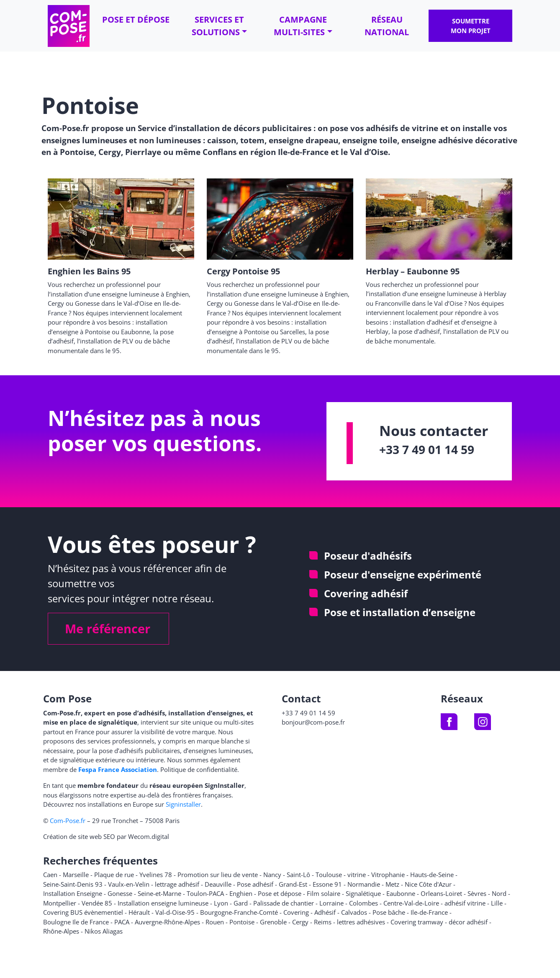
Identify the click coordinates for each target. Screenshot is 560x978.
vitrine (357, 875)
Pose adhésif (255, 884)
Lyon (221, 903)
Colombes (363, 903)
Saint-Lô (298, 875)
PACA (122, 922)
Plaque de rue (114, 875)
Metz (392, 884)
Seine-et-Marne (159, 893)
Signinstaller (183, 804)
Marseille (76, 875)
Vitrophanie (388, 875)
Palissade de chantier (284, 903)
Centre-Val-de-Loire (411, 903)
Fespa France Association (118, 769)
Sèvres (477, 893)
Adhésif (325, 912)
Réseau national (387, 26)
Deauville (218, 884)
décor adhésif (468, 922)
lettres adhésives (361, 922)
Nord (499, 893)
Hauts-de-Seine (432, 875)
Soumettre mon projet (471, 26)
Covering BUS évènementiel (83, 912)
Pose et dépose (136, 19)
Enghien (241, 893)
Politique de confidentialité (199, 769)
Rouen (215, 922)
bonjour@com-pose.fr (313, 722)
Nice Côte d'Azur (428, 884)
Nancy (272, 875)
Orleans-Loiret (441, 893)
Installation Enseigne (73, 893)
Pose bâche (389, 912)
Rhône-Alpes (61, 931)
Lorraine (331, 903)
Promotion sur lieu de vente (218, 875)
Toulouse (329, 875)
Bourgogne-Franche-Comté (239, 912)
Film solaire (324, 893)
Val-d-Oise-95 (175, 912)
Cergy (300, 922)
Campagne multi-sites (300, 26)
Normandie (364, 884)
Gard (241, 903)
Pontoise (242, 922)
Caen (50, 875)
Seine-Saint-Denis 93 (73, 884)
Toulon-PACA (205, 893)
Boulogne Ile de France (76, 922)
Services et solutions (218, 26)
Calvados (354, 912)
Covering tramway (417, 922)
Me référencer (108, 628)
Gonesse (120, 893)
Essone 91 (327, 884)
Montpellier (60, 903)
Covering (296, 912)
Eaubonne (401, 893)
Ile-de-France (429, 912)
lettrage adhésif (177, 884)
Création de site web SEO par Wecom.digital (106, 836)
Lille (497, 903)
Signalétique (363, 893)
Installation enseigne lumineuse (163, 903)
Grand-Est (293, 884)
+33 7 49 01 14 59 (427, 449)
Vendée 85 (97, 903)
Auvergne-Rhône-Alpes (167, 922)
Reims (323, 922)
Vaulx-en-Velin (129, 884)
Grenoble (273, 922)
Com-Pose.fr (68, 821)
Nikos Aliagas (104, 931)
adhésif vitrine (465, 903)
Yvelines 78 (156, 875)
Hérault (139, 912)
